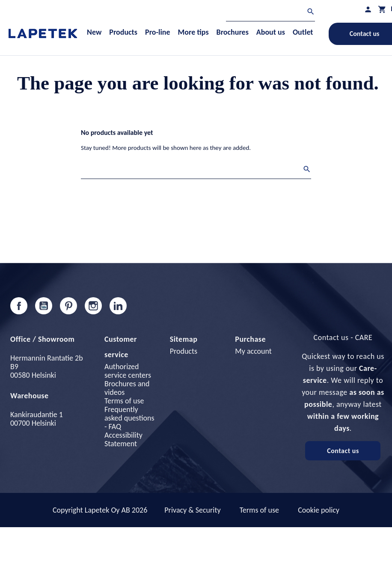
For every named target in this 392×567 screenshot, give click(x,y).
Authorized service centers (128, 371)
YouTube (44, 306)
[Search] (270, 13)
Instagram (93, 306)
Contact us (343, 451)
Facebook (19, 306)
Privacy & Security (192, 510)
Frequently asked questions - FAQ (129, 418)
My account (253, 351)
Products (184, 351)
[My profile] (368, 9)
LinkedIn (118, 306)
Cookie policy (319, 510)
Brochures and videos (127, 388)
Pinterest (68, 306)
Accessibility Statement (123, 439)
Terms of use (124, 401)
